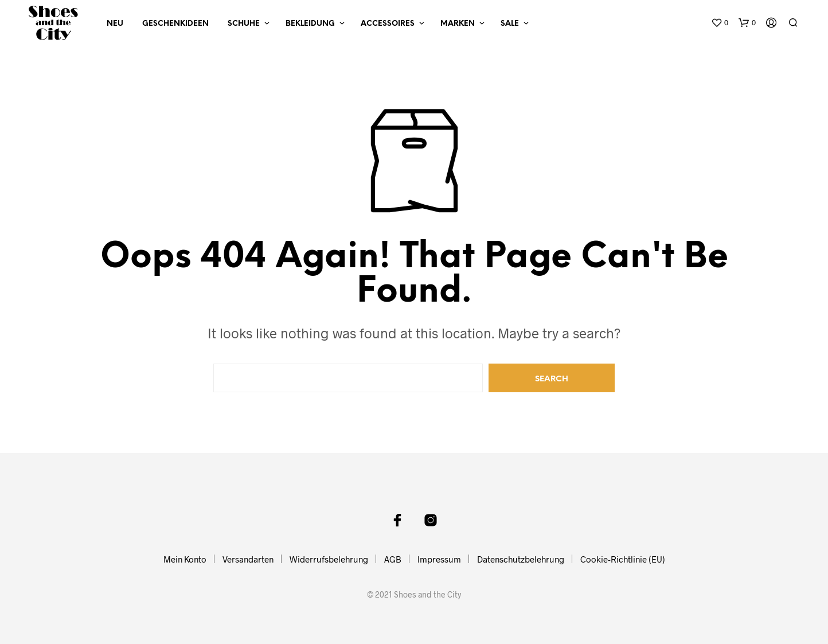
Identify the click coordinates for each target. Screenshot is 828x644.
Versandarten (248, 559)
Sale (510, 24)
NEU (115, 24)
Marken (458, 24)
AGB (393, 559)
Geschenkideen (175, 24)
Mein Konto (185, 559)
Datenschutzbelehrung (521, 559)
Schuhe (244, 24)
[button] (720, 23)
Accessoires (388, 24)
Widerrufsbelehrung (329, 559)
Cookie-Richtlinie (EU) (623, 559)
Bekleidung (310, 24)
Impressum (439, 559)
